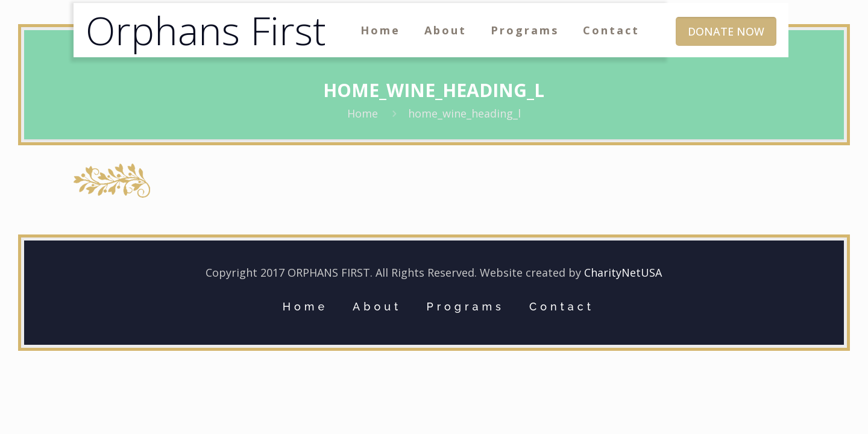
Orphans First (206, 30)
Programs (465, 307)
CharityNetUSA (623, 272)
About (377, 307)
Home (363, 113)
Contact (562, 307)
